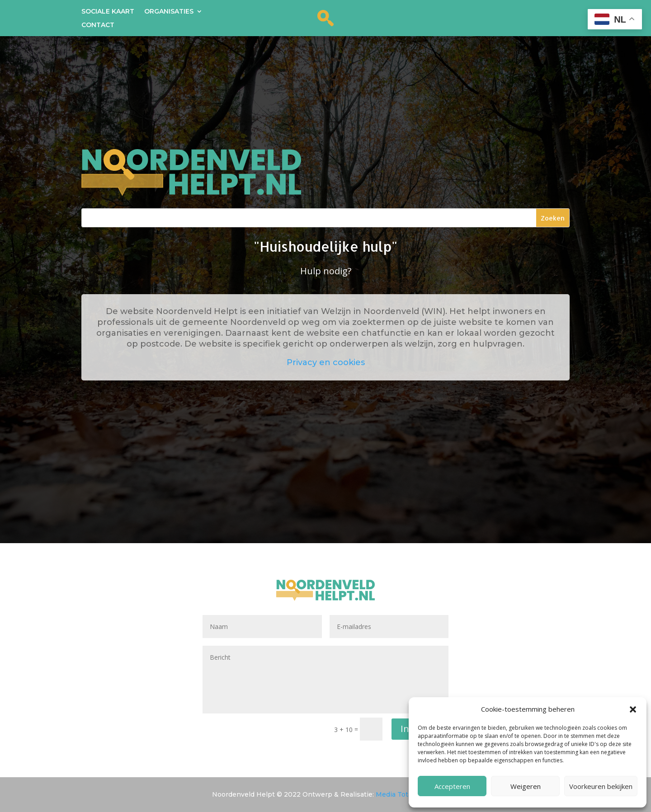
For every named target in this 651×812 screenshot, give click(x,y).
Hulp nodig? (326, 271)
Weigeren (526, 786)
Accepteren (452, 786)
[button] (633, 709)
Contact (98, 25)
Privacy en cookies (326, 362)
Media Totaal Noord (408, 794)
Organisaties (169, 12)
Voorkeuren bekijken (601, 786)
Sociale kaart (108, 12)
